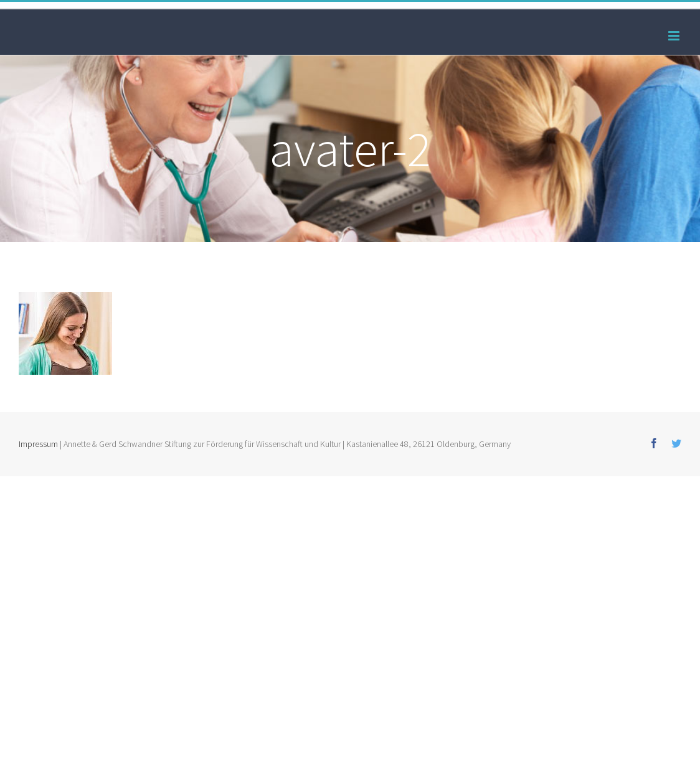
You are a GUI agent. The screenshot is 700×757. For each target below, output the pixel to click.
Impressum (38, 444)
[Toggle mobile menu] (675, 36)
